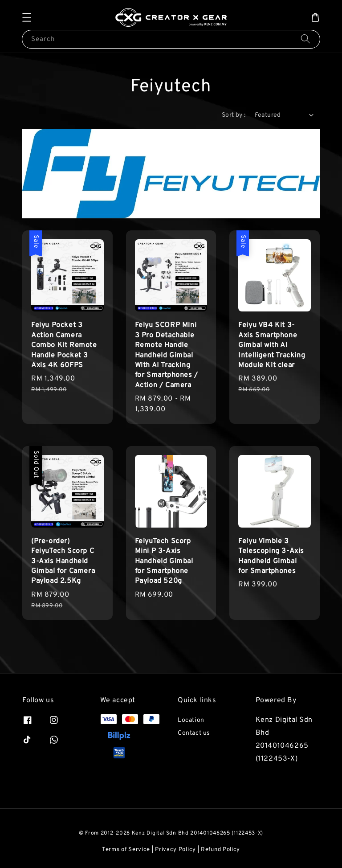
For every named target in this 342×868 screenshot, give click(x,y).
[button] (27, 17)
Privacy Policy (175, 850)
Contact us (194, 733)
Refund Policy (220, 850)
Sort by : (234, 115)
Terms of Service (126, 850)
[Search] (305, 39)
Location (191, 720)
